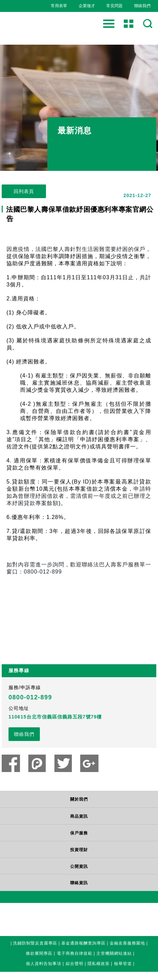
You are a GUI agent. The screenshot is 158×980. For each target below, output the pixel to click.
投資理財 (79, 850)
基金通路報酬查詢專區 (83, 942)
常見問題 (114, 6)
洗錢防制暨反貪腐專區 (35, 942)
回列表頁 (24, 191)
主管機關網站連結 (114, 953)
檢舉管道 (123, 963)
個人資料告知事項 (44, 963)
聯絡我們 (142, 6)
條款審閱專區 (39, 953)
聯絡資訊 (79, 883)
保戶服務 (79, 833)
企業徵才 (87, 6)
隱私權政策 (99, 963)
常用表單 (59, 6)
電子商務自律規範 (75, 953)
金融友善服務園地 (127, 942)
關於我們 (79, 799)
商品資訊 (79, 816)
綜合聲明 (75, 963)
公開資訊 (79, 866)
